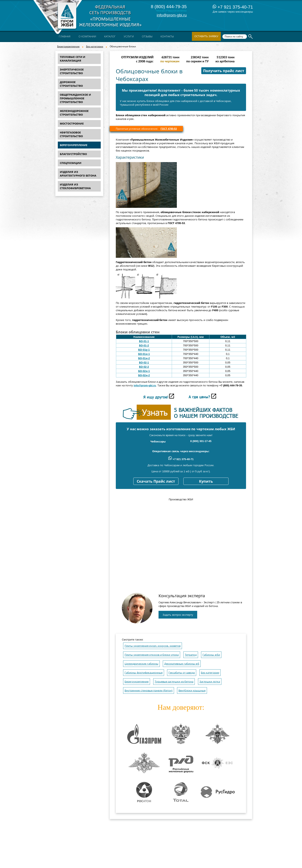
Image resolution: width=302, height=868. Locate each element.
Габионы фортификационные (144, 673)
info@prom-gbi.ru (172, 15)
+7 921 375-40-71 (233, 7)
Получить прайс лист (224, 71)
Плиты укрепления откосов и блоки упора (152, 655)
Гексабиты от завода (182, 673)
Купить (206, 481)
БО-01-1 (144, 341)
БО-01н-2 (144, 358)
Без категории (95, 47)
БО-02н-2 (144, 375)
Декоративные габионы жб (182, 664)
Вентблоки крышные (192, 691)
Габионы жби (211, 655)
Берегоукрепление (68, 47)
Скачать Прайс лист (156, 481)
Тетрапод (191, 655)
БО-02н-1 (144, 371)
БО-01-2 (144, 345)
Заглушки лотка (210, 682)
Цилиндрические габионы (141, 664)
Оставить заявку (206, 36)
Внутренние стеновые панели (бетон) (149, 691)
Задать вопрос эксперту (178, 615)
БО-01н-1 (144, 354)
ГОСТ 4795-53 (169, 129)
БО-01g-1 (144, 350)
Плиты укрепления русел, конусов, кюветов (153, 646)
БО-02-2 (144, 367)
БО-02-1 (144, 362)
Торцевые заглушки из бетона (174, 682)
